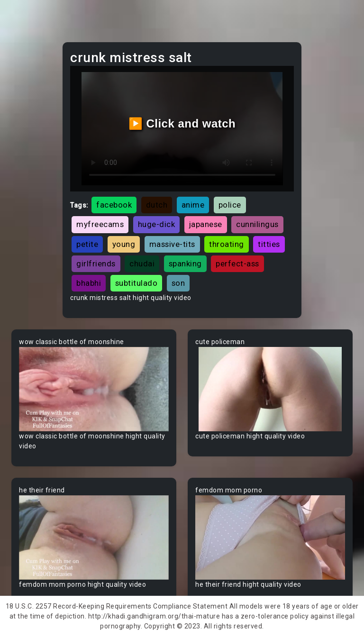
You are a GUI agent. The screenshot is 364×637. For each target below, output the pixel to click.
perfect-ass (237, 264)
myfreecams (100, 224)
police (230, 205)
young (124, 244)
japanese (206, 224)
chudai (142, 264)
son (178, 283)
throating (227, 244)
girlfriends (96, 264)
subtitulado (136, 283)
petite (87, 244)
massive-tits (172, 244)
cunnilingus (257, 224)
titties (269, 244)
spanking (185, 264)
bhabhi (89, 283)
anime (193, 205)
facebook (114, 205)
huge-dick (157, 224)
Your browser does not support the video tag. (94, 389)
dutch (157, 205)
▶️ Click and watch (182, 123)
